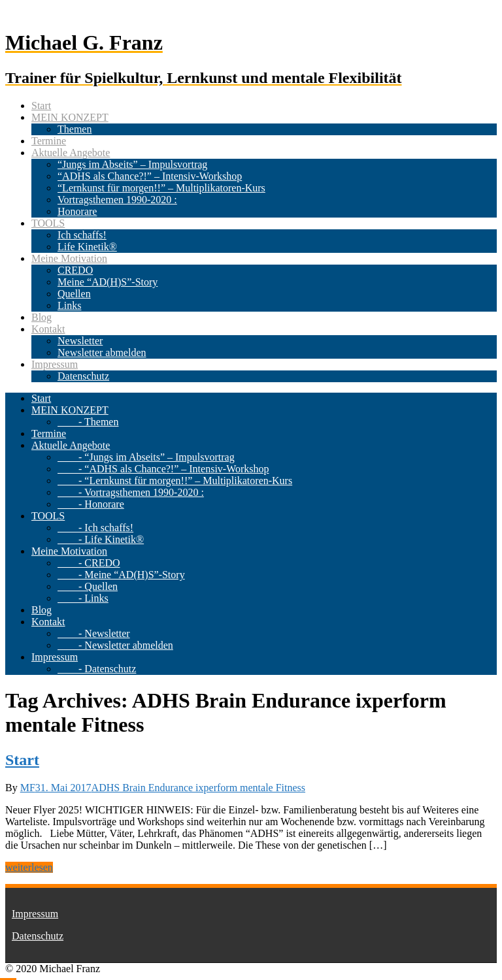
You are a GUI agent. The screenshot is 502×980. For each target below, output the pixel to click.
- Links (83, 598)
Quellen (74, 294)
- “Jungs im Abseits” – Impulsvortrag (146, 457)
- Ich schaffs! (95, 528)
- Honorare (91, 504)
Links (69, 305)
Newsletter (80, 341)
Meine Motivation (69, 258)
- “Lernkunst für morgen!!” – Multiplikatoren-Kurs (175, 481)
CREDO (75, 270)
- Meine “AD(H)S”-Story (121, 575)
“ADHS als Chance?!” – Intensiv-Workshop (150, 176)
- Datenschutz (97, 669)
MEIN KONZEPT (70, 117)
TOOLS (48, 223)
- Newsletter (94, 633)
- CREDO (89, 563)
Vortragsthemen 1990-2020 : (117, 200)
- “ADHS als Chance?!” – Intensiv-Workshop (163, 469)
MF (28, 788)
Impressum (55, 364)
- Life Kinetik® (101, 539)
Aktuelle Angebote (71, 153)
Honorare (77, 211)
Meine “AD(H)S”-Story (108, 282)
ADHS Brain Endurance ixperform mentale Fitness (198, 788)
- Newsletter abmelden (115, 645)
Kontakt (48, 329)
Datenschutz (83, 376)
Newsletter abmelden (102, 352)
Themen (75, 129)
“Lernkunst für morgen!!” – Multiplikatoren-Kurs (161, 188)
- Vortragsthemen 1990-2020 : (131, 492)
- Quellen (88, 586)
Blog (42, 317)
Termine (49, 141)
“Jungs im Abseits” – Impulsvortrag (132, 164)
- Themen (88, 422)
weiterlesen (29, 867)
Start (41, 106)
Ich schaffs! (82, 235)
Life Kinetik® (87, 247)
